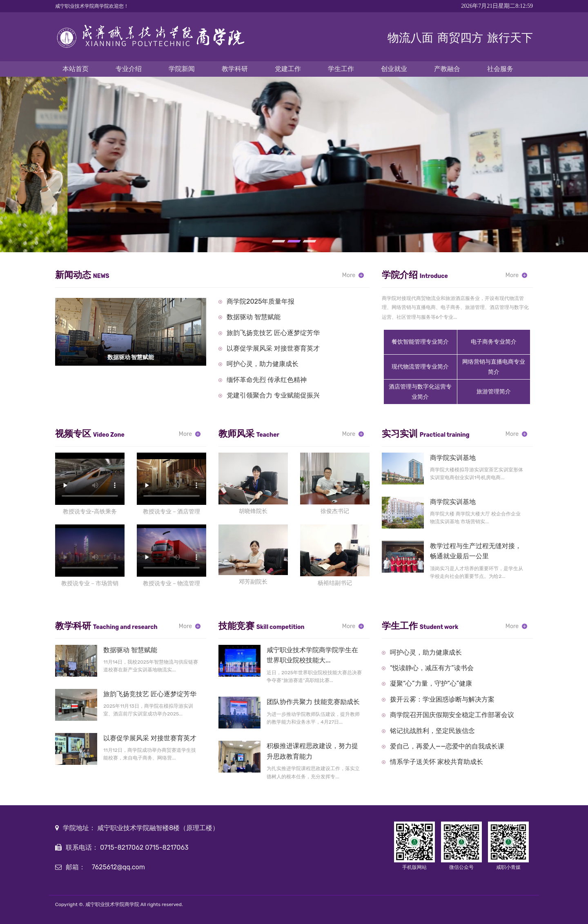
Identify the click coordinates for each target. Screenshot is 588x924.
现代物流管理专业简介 (420, 367)
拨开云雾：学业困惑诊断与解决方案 (442, 699)
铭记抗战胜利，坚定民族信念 (432, 731)
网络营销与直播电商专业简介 (494, 367)
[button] (278, 241)
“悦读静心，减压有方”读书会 (432, 668)
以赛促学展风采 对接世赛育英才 (273, 348)
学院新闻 (182, 69)
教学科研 (235, 69)
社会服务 (500, 69)
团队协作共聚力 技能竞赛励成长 (313, 702)
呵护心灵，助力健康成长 (263, 364)
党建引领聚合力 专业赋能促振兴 (273, 395)
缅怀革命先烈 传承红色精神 (267, 380)
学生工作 (341, 69)
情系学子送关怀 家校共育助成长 (437, 762)
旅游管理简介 (494, 392)
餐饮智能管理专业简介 (420, 342)
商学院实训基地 (453, 458)
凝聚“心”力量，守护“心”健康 (431, 683)
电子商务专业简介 (494, 342)
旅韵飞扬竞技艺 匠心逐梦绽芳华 (273, 333)
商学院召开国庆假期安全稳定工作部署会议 (452, 715)
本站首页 (76, 69)
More (349, 275)
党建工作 (288, 69)
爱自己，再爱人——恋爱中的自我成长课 (447, 746)
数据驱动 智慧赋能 (254, 317)
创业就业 (394, 69)
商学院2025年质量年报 (261, 301)
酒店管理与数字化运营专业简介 (420, 392)
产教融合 (447, 69)
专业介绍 (129, 69)
